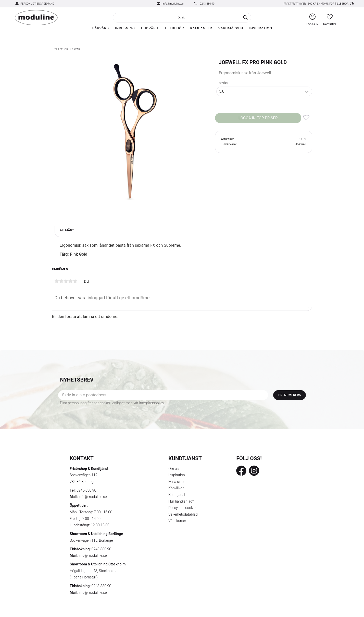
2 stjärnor (61, 281)
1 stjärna (57, 281)
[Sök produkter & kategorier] (182, 18)
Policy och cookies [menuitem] (183, 508)
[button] (330, 17)
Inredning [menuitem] (125, 28)
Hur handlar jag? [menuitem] (181, 501)
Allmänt (67, 230)
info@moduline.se (173, 4)
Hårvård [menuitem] (100, 28)
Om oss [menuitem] (174, 469)
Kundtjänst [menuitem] (177, 495)
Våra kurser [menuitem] (177, 521)
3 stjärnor (66, 281)
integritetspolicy (152, 403)
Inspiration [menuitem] (261, 28)
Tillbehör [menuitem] (174, 28)
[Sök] (245, 18)
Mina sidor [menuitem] (177, 482)
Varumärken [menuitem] (231, 28)
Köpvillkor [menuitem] (176, 488)
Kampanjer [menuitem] (201, 28)
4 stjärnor (71, 281)
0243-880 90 (207, 4)
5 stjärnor (75, 281)
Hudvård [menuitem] (150, 28)
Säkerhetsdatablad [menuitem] (183, 514)
